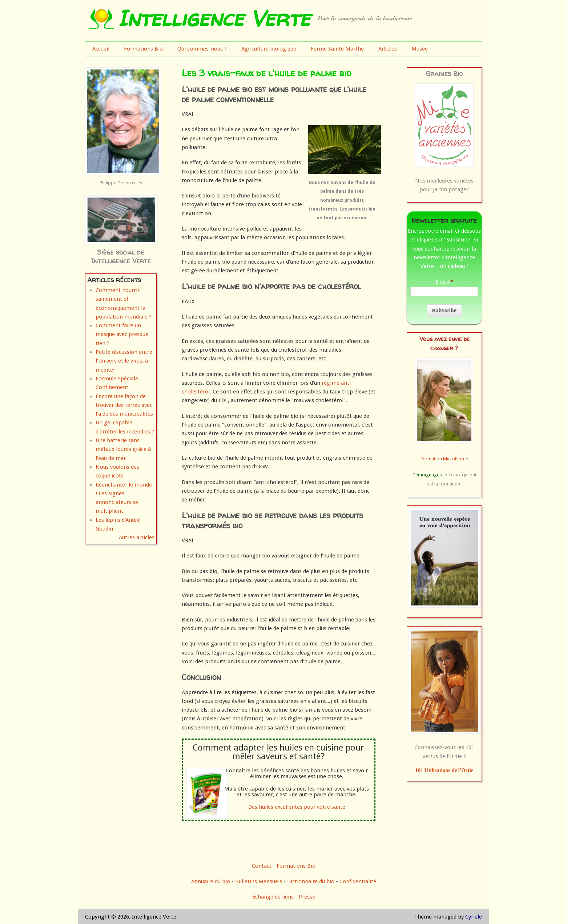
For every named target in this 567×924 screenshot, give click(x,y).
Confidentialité (358, 881)
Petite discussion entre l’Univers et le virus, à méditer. (124, 361)
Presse (307, 897)
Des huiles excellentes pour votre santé (297, 807)
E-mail (444, 282)
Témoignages (427, 475)
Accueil (101, 49)
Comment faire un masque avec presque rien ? (122, 334)
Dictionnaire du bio (311, 881)
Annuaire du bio (211, 881)
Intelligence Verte (214, 18)
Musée (420, 49)
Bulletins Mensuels (259, 881)
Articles (388, 49)
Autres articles (137, 537)
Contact (262, 866)
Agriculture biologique (269, 49)
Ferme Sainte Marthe (337, 49)
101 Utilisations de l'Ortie (444, 770)
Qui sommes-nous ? (202, 49)
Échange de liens (274, 897)
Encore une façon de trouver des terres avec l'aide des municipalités (124, 405)
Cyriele (474, 917)
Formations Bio (143, 49)
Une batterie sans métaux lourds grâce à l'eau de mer (123, 449)
